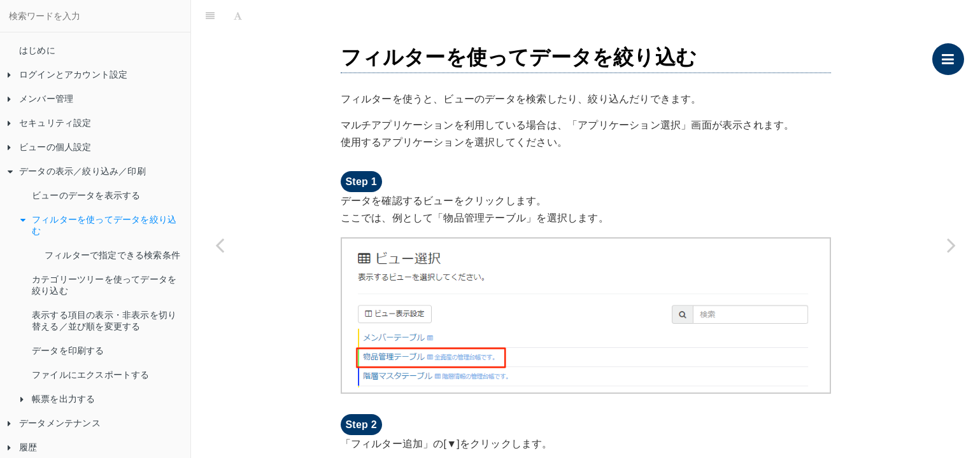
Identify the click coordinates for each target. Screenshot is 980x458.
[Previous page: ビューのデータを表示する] (220, 245)
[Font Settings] (238, 16)
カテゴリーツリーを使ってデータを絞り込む (104, 285)
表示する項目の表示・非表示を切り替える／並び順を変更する (104, 321)
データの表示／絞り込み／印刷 (77, 171)
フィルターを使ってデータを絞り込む (98, 225)
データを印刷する (68, 350)
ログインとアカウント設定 (67, 74)
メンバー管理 (40, 99)
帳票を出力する (58, 399)
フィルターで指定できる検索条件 (112, 255)
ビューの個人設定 (50, 147)
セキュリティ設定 (50, 123)
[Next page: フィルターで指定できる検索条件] (951, 245)
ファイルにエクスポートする (91, 375)
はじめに (37, 50)
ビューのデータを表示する (86, 195)
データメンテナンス (54, 423)
